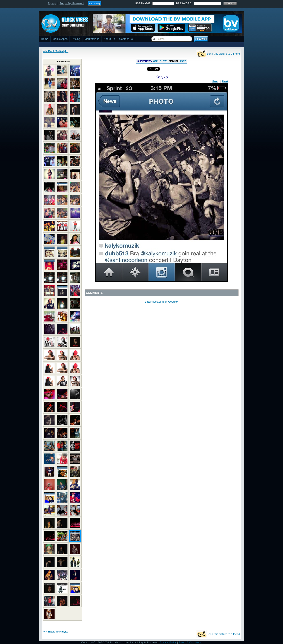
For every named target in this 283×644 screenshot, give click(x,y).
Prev (215, 81)
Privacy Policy (168, 642)
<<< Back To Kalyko (55, 51)
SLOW (163, 61)
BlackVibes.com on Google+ (161, 302)
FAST (183, 61)
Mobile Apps (60, 39)
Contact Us (126, 39)
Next (225, 81)
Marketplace (92, 39)
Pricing (76, 39)
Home (45, 39)
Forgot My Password (72, 3)
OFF (155, 61)
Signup (52, 3)
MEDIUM (173, 61)
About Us (109, 39)
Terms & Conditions (190, 642)
